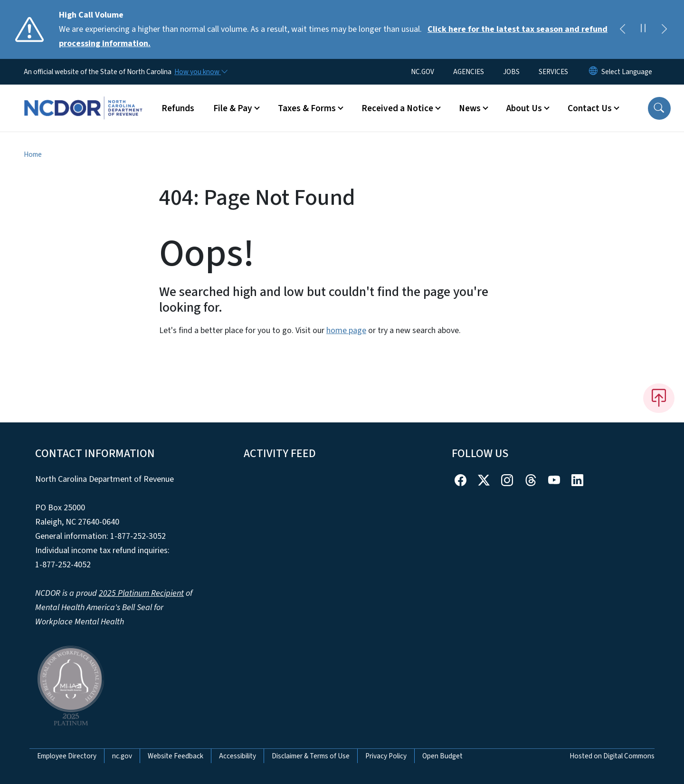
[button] (659, 108)
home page (346, 330)
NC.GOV (423, 72)
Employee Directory (67, 756)
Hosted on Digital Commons (612, 756)
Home (33, 154)
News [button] (470, 108)
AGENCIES (469, 72)
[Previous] (622, 29)
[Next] (664, 29)
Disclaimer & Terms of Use (311, 756)
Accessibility (237, 756)
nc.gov (122, 756)
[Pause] (643, 29)
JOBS (511, 72)
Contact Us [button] (590, 108)
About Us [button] (524, 108)
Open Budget (442, 756)
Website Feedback (176, 756)
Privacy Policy (386, 756)
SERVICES (553, 72)
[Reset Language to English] (593, 72)
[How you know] (200, 72)
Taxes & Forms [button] (307, 108)
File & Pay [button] (233, 108)
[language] (627, 72)
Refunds (178, 108)
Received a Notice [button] (397, 108)
